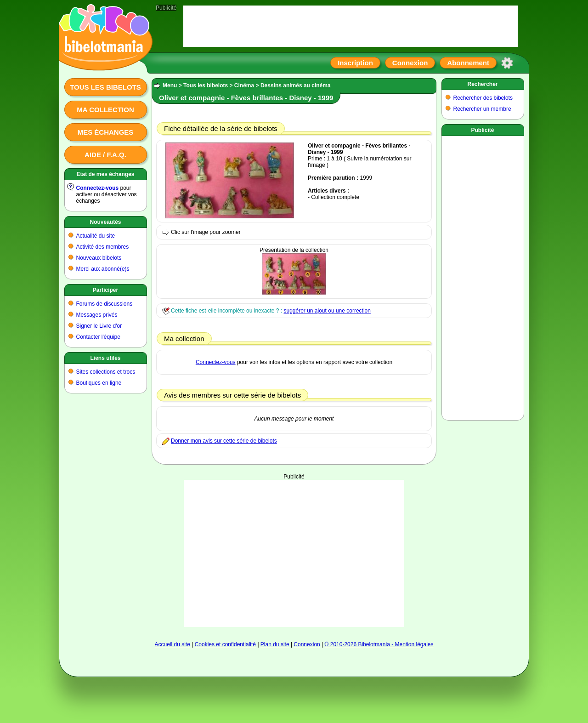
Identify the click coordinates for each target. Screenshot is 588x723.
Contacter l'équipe (98, 337)
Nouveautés (105, 222)
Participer (105, 290)
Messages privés (97, 315)
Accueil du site (172, 644)
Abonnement (468, 63)
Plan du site (275, 644)
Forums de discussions (105, 304)
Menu (170, 85)
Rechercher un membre (482, 109)
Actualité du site (96, 236)
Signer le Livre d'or (99, 326)
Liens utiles (105, 358)
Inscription (355, 63)
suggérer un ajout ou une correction (327, 311)
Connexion (410, 63)
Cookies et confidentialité (225, 644)
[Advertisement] (294, 553)
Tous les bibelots (105, 87)
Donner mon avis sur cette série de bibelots (224, 441)
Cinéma (244, 85)
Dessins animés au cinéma (296, 85)
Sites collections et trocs (106, 372)
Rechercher (482, 84)
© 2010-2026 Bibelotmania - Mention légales (379, 644)
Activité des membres (103, 247)
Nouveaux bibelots (99, 258)
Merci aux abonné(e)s (103, 269)
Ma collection (105, 110)
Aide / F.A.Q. (105, 155)
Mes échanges (106, 132)
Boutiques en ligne (99, 383)
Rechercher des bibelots (483, 98)
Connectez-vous (98, 188)
